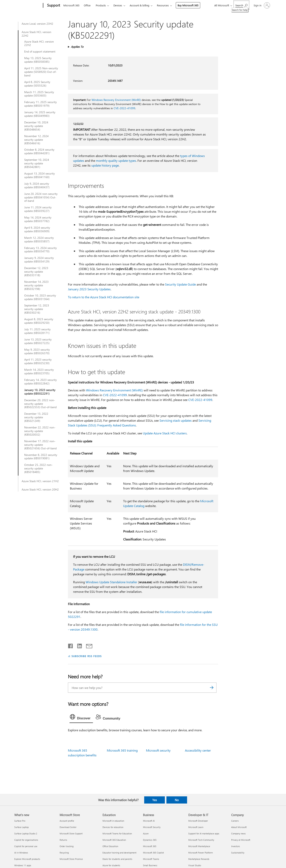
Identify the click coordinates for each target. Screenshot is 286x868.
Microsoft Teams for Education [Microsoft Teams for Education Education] (117, 833)
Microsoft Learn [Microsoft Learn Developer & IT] (196, 827)
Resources (163, 5)
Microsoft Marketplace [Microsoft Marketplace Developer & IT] (199, 846)
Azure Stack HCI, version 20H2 (40, 490)
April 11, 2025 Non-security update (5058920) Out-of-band (41, 72)
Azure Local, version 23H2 (37, 24)
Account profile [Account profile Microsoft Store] (67, 821)
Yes (155, 800)
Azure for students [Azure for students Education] (111, 865)
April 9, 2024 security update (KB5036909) (37, 229)
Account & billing (140, 5)
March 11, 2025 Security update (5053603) (39, 94)
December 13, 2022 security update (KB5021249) (36, 417)
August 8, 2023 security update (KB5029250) (39, 321)
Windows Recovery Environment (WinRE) (116, 100)
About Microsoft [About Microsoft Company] (239, 827)
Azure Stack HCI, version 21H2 (40, 481)
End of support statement (40, 52)
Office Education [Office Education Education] (110, 846)
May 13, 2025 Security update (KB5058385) (38, 60)
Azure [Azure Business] (146, 833)
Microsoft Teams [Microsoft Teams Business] (151, 859)
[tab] (81, 718)
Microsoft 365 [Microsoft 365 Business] (150, 846)
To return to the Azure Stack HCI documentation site (104, 297)
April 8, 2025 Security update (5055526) (37, 84)
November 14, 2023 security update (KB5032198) (36, 285)
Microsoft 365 (71, 5)
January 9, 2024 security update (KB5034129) (39, 260)
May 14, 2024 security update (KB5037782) (38, 219)
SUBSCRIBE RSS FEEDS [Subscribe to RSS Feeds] (87, 656)
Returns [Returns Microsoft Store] (63, 840)
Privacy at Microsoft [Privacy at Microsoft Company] (241, 840)
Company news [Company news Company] (238, 833)
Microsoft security (158, 750)
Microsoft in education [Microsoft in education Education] (113, 821)
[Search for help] (241, 5)
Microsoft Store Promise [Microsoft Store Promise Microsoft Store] (71, 859)
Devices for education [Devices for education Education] (113, 827)
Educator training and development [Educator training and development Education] (119, 853)
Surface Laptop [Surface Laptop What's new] (21, 827)
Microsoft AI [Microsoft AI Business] (149, 821)
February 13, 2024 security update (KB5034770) (41, 250)
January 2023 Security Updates (89, 289)
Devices (118, 5)
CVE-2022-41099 (124, 108)
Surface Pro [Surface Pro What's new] (20, 821)
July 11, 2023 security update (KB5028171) (37, 331)
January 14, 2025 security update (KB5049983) (40, 114)
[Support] (53, 6)
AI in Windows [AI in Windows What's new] (21, 853)
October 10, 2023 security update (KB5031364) (40, 297)
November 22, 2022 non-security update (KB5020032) (40, 431)
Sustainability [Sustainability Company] (238, 853)
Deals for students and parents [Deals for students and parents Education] (117, 859)
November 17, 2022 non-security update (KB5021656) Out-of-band (40, 445)
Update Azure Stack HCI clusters (165, 433)
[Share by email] (87, 645)
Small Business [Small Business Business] (150, 865)
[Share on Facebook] (71, 645)
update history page (105, 165)
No (177, 800)
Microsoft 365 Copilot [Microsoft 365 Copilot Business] (153, 853)
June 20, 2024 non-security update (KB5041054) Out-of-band (41, 197)
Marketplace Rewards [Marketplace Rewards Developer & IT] (199, 859)
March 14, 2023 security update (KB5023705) (39, 372)
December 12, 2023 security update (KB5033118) (36, 272)
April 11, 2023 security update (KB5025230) (38, 361)
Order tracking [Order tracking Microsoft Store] (67, 846)
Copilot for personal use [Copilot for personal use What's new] (26, 846)
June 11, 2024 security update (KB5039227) (38, 209)
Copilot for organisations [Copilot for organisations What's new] (26, 840)
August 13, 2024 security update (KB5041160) (40, 175)
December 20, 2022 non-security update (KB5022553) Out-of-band (40, 404)
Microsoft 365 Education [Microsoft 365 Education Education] (114, 840)
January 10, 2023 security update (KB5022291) (40, 392)
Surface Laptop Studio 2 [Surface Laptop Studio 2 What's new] (26, 833)
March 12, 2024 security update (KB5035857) (39, 240)
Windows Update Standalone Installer (111, 582)
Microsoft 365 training (122, 750)
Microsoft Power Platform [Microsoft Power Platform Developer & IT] (200, 853)
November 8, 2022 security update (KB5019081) (41, 457)
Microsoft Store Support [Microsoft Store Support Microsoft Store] (71, 833)
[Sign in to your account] (261, 5)
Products (101, 5)
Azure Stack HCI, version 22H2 (36, 34)
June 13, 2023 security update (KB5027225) (38, 341)
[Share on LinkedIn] (78, 645)
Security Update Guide (180, 284)
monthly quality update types (116, 160)
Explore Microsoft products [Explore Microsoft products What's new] (27, 859)
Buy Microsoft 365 (188, 5)
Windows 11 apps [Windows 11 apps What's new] (23, 865)
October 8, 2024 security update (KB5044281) (39, 151)
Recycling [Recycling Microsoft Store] (64, 853)
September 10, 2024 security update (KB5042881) (37, 163)
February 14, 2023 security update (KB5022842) (41, 382)
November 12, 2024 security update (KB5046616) (36, 140)
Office (87, 5)
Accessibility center (198, 750)
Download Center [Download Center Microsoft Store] (68, 827)
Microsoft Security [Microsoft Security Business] (152, 827)
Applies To (77, 47)
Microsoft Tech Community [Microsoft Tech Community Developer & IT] (201, 840)
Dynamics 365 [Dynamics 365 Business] (150, 840)
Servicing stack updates (176, 420)
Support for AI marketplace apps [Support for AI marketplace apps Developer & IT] (204, 833)
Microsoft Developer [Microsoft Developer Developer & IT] (198, 821)
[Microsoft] (28, 6)
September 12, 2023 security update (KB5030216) (37, 309)
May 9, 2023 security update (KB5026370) (37, 351)
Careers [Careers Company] (235, 821)
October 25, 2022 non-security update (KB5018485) (38, 468)
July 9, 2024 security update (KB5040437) (37, 185)
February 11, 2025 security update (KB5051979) (41, 104)
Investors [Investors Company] (236, 846)
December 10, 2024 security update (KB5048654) (36, 126)
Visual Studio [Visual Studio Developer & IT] (195, 865)
